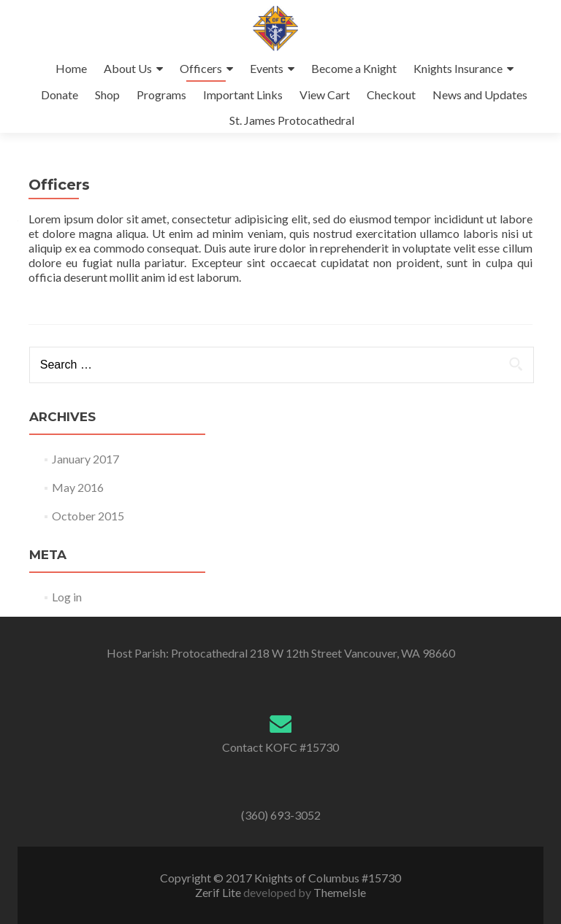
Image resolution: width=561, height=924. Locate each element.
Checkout (391, 95)
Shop (107, 95)
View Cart (325, 95)
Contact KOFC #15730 (280, 747)
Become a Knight (354, 68)
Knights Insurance (458, 68)
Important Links (243, 95)
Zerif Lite (219, 892)
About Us (128, 68)
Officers (201, 68)
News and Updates (480, 95)
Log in (67, 597)
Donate (60, 95)
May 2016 (78, 487)
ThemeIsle (340, 892)
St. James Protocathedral (292, 120)
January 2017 (85, 459)
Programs (161, 95)
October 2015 (88, 516)
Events (267, 68)
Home (71, 68)
